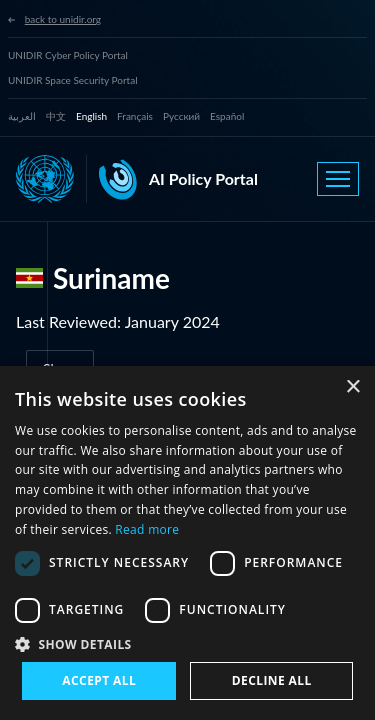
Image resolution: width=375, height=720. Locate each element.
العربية (22, 116)
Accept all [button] (99, 680)
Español (227, 116)
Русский (181, 116)
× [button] (352, 387)
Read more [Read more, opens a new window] (147, 529)
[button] (187, 644)
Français (135, 116)
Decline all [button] (272, 680)
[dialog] (187, 543)
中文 (56, 116)
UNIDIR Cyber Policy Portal (68, 55)
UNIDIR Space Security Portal (73, 80)
